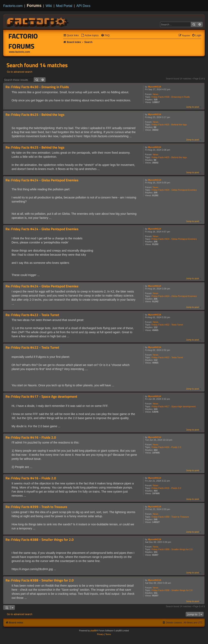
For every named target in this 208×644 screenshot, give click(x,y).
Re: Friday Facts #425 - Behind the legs (35, 115)
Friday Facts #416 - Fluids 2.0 (166, 447)
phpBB (93, 631)
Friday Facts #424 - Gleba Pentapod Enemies (174, 190)
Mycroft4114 (155, 87)
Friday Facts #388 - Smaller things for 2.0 (172, 549)
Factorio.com (13, 6)
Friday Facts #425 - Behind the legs (169, 125)
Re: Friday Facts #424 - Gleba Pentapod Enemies (42, 180)
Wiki (49, 6)
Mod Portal (64, 6)
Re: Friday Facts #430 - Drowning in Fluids (37, 87)
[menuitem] (90, 36)
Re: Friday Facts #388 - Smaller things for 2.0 (40, 540)
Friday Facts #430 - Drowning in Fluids (171, 97)
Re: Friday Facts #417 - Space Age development (41, 397)
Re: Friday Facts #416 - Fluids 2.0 (31, 438)
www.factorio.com (19, 52)
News (156, 94)
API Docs (83, 6)
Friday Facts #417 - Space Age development (174, 406)
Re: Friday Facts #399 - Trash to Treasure (36, 507)
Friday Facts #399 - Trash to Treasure (170, 517)
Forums (34, 5)
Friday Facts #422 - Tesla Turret (167, 325)
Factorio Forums (23, 41)
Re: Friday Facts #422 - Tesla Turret (32, 315)
